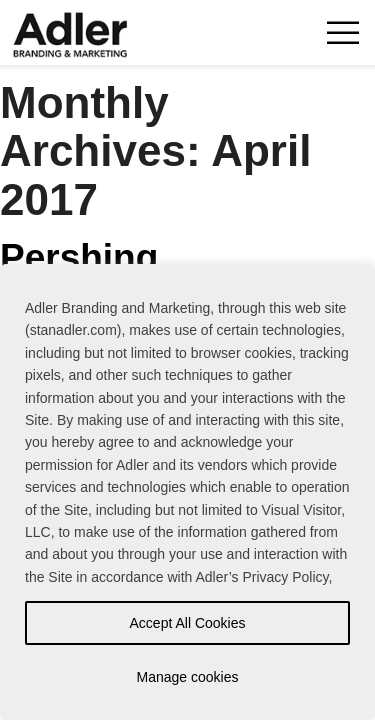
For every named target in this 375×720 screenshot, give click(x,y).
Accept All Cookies (188, 623)
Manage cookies (188, 677)
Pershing (79, 257)
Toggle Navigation (342, 32)
